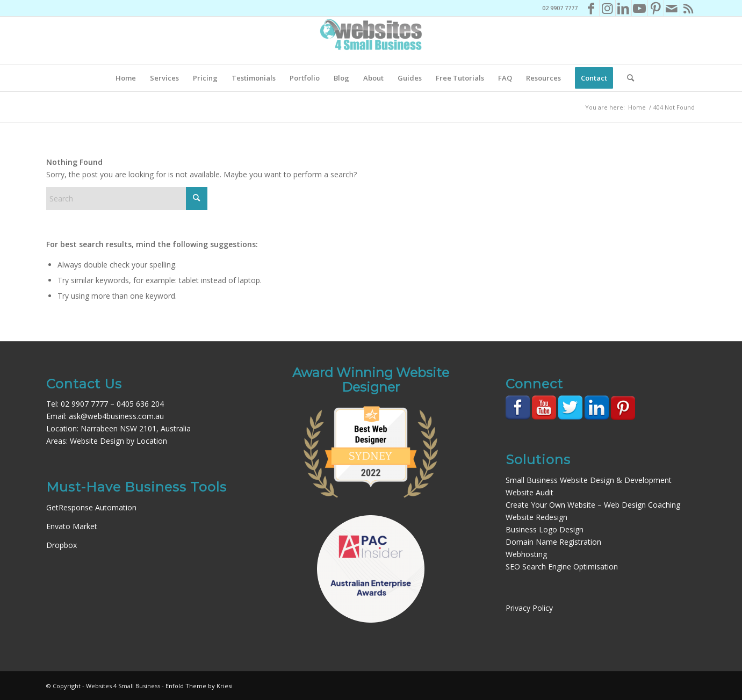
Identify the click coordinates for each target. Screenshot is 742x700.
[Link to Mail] (672, 8)
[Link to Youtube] (640, 8)
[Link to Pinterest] (656, 8)
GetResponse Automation (91, 507)
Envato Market (72, 526)
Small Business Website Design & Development (589, 480)
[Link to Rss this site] (688, 8)
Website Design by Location (118, 441)
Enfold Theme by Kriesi (199, 686)
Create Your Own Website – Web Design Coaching (593, 505)
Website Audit (530, 492)
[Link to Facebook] (591, 8)
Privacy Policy (529, 608)
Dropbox (62, 545)
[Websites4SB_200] (371, 40)
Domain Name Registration (553, 542)
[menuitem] (126, 78)
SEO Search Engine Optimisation (562, 567)
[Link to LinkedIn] (624, 8)
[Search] (627, 78)
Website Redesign (536, 517)
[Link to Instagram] (607, 8)
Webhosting (526, 554)
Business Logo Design (545, 529)
